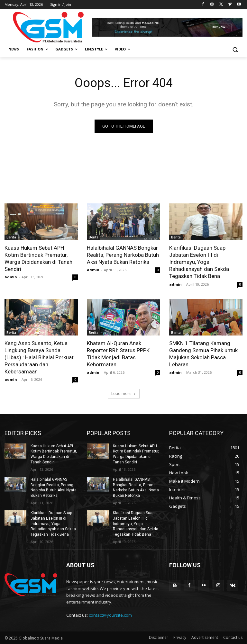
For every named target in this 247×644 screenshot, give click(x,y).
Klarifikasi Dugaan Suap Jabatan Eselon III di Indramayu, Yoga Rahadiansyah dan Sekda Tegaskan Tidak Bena (199, 262)
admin (11, 277)
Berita (11, 237)
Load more (124, 394)
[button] (235, 49)
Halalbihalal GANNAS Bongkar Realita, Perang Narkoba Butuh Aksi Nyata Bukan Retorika (123, 255)
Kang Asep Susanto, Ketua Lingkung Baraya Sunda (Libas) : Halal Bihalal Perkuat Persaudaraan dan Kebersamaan (39, 357)
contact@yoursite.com (110, 615)
